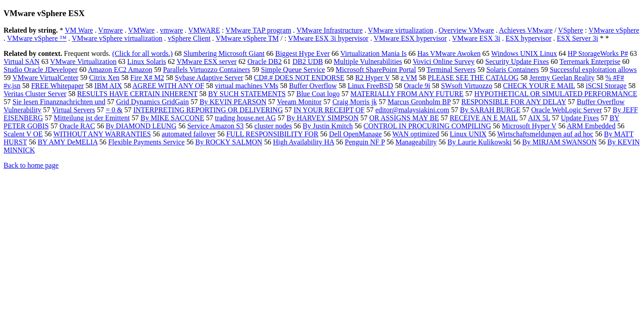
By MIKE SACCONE (172, 118)
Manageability (416, 142)
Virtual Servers (73, 110)
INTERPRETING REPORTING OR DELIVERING (208, 110)
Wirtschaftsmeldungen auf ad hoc (545, 134)
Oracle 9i (417, 86)
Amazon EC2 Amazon (120, 70)
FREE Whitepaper (57, 86)
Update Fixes (580, 118)
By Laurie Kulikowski (480, 142)
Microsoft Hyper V (529, 126)
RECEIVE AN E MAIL (483, 118)
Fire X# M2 (147, 78)
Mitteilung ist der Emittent (92, 118)
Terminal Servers (451, 70)
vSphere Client (189, 38)
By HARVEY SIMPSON (323, 118)
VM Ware (79, 30)
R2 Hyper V (373, 78)
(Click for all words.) (142, 53)
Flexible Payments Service (146, 142)
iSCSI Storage (606, 86)
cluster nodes (273, 126)
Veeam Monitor (299, 102)
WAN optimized (415, 134)
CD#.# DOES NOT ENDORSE (299, 78)
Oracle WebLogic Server (567, 110)
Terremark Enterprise (590, 61)
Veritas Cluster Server (35, 94)
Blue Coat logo (318, 94)
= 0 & (114, 110)
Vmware (111, 30)
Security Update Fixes (517, 61)
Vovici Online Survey (444, 61)
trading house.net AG (245, 118)
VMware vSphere (614, 30)
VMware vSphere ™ (37, 38)
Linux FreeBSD (370, 86)
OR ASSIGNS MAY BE (404, 118)
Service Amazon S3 (216, 126)
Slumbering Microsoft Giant (224, 53)
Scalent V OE (23, 134)
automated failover (188, 134)
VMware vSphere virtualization (117, 38)
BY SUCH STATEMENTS (247, 94)
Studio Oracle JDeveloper (40, 70)
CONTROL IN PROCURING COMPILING (427, 126)
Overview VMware (466, 30)
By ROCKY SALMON (229, 142)
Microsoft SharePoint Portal (376, 70)
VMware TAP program (258, 30)
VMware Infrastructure (330, 30)
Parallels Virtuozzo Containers (206, 70)
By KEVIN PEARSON (233, 102)
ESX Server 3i (577, 38)
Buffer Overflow (313, 86)
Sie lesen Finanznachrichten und (59, 102)
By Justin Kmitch (328, 126)
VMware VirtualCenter (46, 78)
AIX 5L (539, 118)
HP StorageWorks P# (598, 53)
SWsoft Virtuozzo (467, 86)
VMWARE (204, 30)
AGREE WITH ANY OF (168, 86)
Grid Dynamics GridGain (153, 102)
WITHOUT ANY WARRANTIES (102, 134)
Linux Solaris (147, 61)
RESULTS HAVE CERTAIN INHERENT (137, 94)
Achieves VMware (526, 30)
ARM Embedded (591, 126)
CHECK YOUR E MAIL (539, 86)
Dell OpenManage (356, 134)
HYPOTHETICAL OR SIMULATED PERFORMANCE (555, 94)
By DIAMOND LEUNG (141, 126)
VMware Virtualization (83, 61)
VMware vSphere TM (247, 38)
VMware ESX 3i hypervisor (328, 38)
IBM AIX (108, 86)
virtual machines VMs (246, 86)
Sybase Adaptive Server (209, 78)
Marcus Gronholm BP (419, 102)
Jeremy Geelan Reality (562, 78)
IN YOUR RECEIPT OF (329, 110)
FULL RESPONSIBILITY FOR (272, 134)
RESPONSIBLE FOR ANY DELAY (513, 102)
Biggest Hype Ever (302, 53)
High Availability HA (303, 142)
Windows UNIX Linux (524, 53)
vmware (172, 30)
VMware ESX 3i (476, 38)
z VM (409, 78)
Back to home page (31, 165)
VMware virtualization (401, 30)
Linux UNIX (468, 134)
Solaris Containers (513, 70)
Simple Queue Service (293, 70)
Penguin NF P (365, 142)
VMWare (141, 30)
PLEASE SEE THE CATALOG (473, 78)
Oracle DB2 (265, 61)
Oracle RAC (77, 126)
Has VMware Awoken (449, 53)
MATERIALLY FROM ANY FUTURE (407, 94)
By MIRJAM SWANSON (559, 142)
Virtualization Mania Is (373, 53)
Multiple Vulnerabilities (368, 61)
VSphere (571, 30)
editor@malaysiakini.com (412, 110)
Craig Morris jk (355, 102)
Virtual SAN (21, 61)
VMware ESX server (207, 61)
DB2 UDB (308, 61)
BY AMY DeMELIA (68, 142)
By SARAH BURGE (490, 110)
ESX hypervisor (528, 38)
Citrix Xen (104, 78)
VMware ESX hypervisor (411, 38)
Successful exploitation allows (593, 70)
